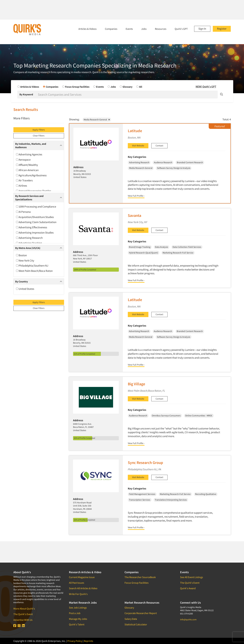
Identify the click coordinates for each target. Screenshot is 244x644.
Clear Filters (39, 136)
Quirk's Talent (77, 624)
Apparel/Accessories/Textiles (34, 191)
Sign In (202, 29)
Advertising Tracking (29, 243)
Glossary (129, 608)
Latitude (135, 131)
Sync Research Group (145, 463)
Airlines (21, 186)
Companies (111, 29)
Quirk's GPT (181, 29)
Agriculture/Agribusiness (31, 175)
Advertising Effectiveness (32, 227)
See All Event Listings (192, 577)
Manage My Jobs (78, 619)
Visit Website (138, 146)
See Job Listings (78, 608)
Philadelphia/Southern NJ (32, 266)
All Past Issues (77, 583)
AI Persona (23, 212)
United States (25, 289)
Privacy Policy (75, 641)
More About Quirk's (24, 609)
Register (222, 29)
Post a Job (75, 613)
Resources (161, 29)
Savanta (135, 215)
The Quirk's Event (23, 614)
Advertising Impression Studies (35, 233)
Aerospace (23, 160)
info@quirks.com (188, 619)
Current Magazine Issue (82, 577)
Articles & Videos (88, 29)
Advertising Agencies (29, 154)
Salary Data (131, 619)
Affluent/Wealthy (27, 165)
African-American (27, 170)
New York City (25, 261)
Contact (159, 146)
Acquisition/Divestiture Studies (35, 217)
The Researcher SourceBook (140, 577)
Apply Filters (39, 130)
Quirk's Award (188, 588)
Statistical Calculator (136, 624)
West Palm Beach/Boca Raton (34, 271)
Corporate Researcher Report (141, 613)
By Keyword (26, 94)
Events (129, 29)
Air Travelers (24, 180)
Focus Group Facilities (137, 583)
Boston (21, 255)
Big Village (136, 384)
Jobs (144, 29)
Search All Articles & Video (83, 588)
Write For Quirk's (78, 594)
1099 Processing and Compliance (36, 207)
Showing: (74, 119)
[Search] (127, 95)
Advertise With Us (23, 620)
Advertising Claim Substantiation (36, 222)
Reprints (88, 641)
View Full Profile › (136, 196)
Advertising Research (29, 238)
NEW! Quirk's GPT (206, 87)
